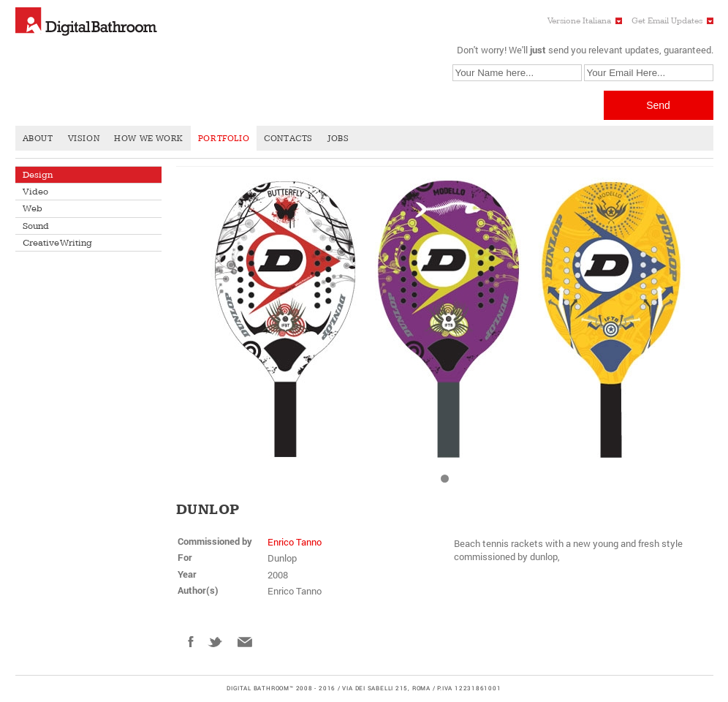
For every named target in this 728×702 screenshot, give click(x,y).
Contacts (288, 139)
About (38, 139)
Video (35, 192)
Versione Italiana (579, 21)
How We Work (149, 139)
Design (38, 175)
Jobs (338, 139)
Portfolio (224, 139)
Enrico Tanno (295, 542)
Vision (84, 139)
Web (33, 208)
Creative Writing (57, 243)
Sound (36, 226)
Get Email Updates (667, 21)
